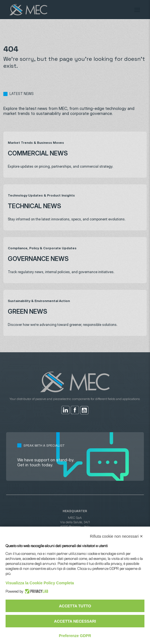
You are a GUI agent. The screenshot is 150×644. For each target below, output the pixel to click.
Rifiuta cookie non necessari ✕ (116, 536)
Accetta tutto (75, 606)
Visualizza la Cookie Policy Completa (40, 583)
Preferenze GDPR (75, 636)
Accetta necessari (75, 621)
